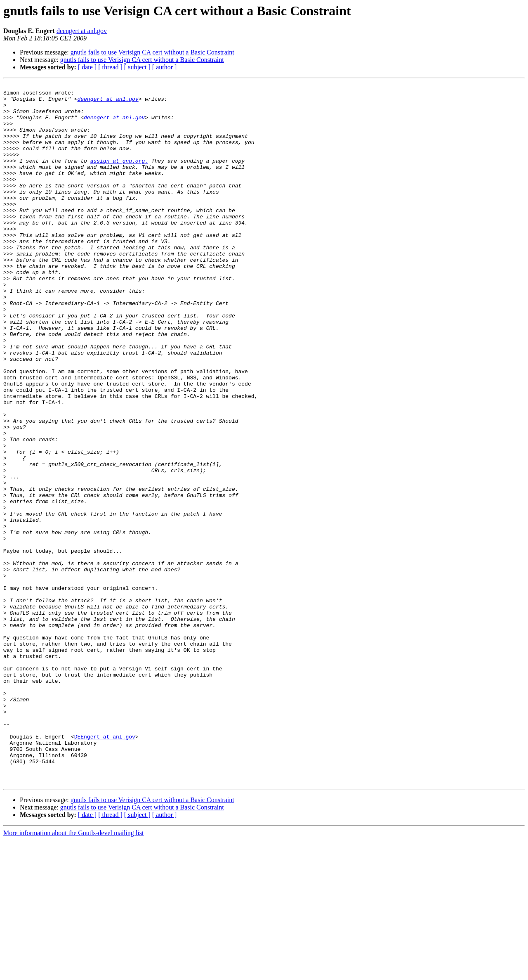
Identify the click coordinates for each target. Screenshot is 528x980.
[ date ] (87, 67)
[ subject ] (137, 67)
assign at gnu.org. (119, 177)
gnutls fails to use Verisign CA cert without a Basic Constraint (152, 52)
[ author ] (165, 67)
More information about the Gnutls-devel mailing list (73, 973)
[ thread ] (110, 67)
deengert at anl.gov (82, 31)
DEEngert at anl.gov (105, 868)
